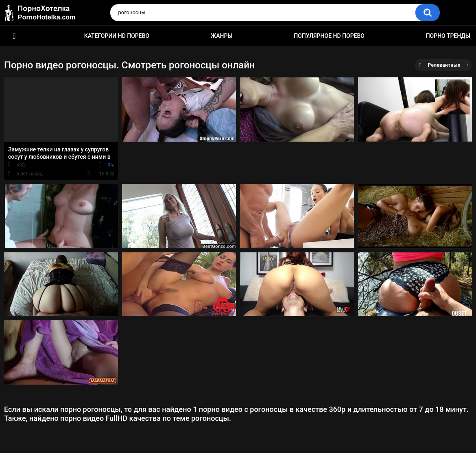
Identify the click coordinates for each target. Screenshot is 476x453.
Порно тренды (448, 36)
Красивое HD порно (14, 36)
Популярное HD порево (329, 36)
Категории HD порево (117, 36)
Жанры (222, 36)
